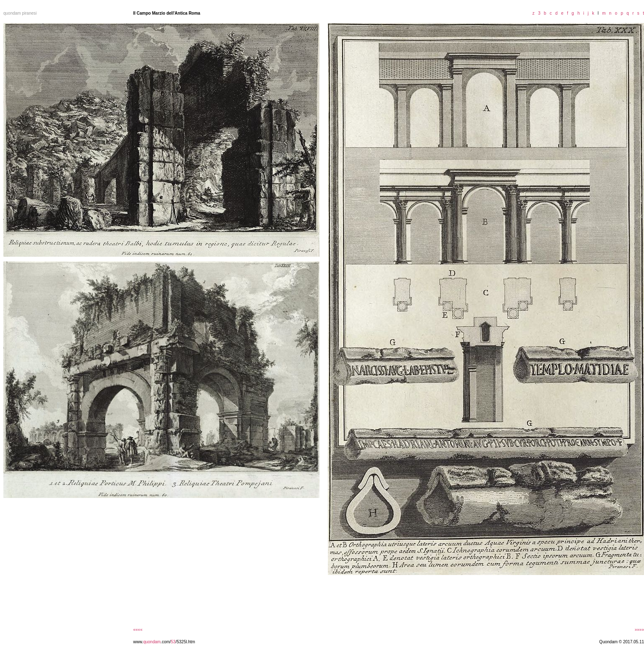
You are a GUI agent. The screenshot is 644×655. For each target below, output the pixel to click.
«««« (138, 630)
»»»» (639, 630)
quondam (152, 642)
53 (173, 642)
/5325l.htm (185, 642)
